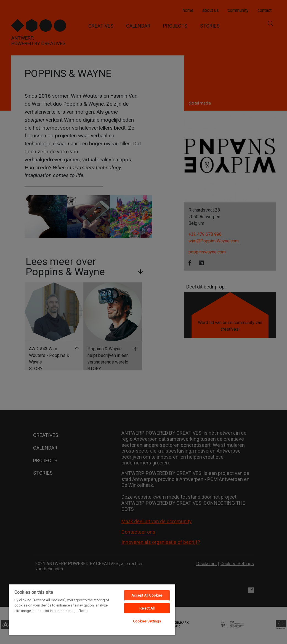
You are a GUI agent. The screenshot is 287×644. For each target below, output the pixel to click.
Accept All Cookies (147, 595)
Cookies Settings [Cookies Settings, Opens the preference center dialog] (147, 621)
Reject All (147, 608)
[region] (92, 610)
